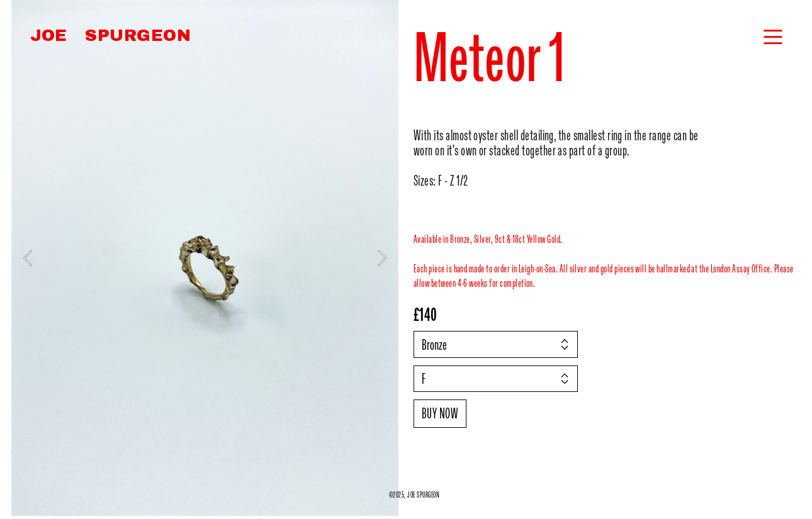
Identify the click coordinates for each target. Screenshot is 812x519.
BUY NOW (440, 413)
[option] (205, 258)
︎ (773, 37)
